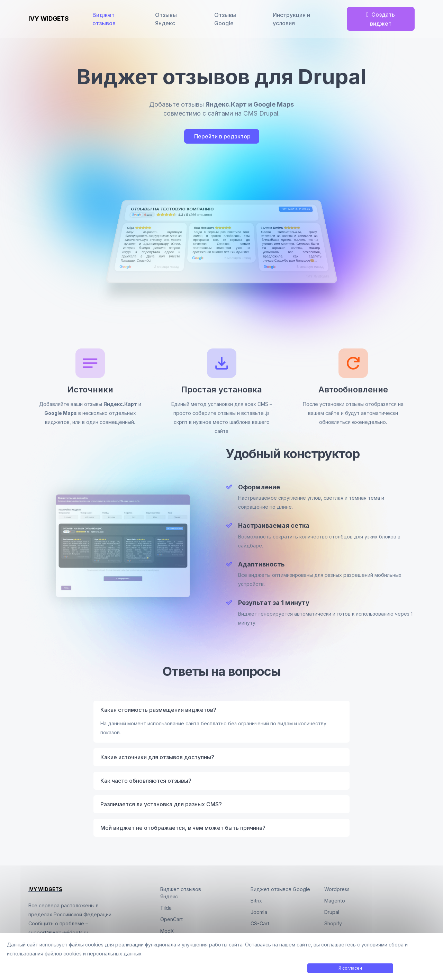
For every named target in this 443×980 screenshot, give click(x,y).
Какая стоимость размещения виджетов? (158, 710)
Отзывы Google (226, 19)
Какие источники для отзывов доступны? (157, 757)
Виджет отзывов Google (280, 889)
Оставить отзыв (296, 209)
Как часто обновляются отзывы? (146, 781)
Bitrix (256, 901)
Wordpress (337, 889)
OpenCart (171, 919)
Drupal (332, 912)
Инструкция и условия (292, 19)
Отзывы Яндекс (167, 19)
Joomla (259, 912)
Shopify (333, 923)
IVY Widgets (318, 276)
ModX (167, 931)
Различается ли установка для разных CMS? (161, 804)
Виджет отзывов (105, 19)
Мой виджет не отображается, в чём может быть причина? (183, 828)
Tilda (166, 908)
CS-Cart (260, 923)
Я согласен (350, 968)
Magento (335, 901)
